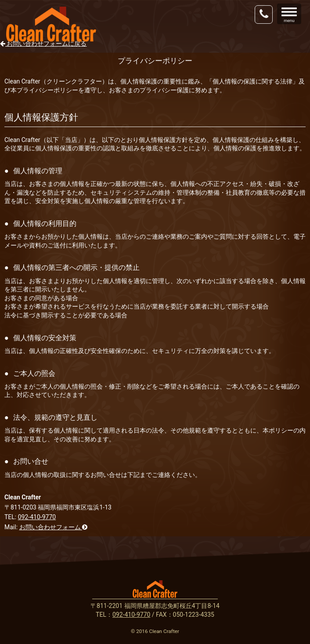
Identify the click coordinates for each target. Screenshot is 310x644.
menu (291, 15)
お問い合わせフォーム (53, 527)
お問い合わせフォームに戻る (43, 44)
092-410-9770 (37, 517)
